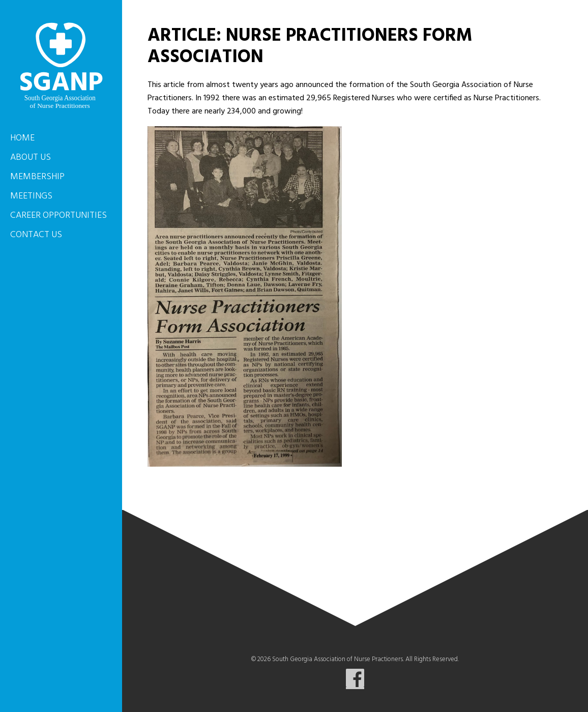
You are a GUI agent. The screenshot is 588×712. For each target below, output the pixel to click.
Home (22, 138)
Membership (37, 177)
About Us (31, 158)
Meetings (31, 196)
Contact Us (36, 235)
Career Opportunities (58, 216)
